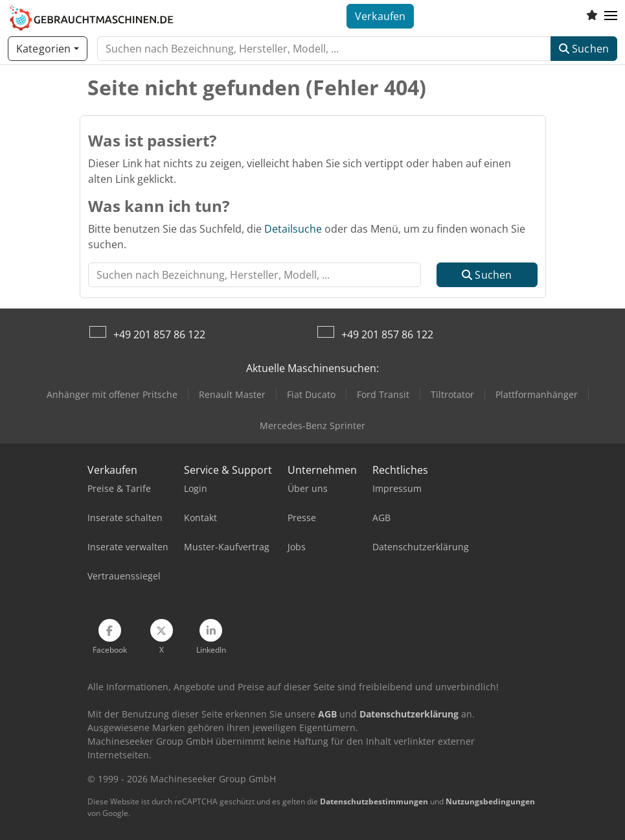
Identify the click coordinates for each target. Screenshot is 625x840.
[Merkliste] (592, 16)
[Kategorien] (48, 49)
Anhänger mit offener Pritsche (112, 394)
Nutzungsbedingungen (490, 801)
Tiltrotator (452, 394)
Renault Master (232, 394)
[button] (611, 16)
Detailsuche (293, 229)
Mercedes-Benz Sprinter (312, 426)
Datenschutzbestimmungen (374, 801)
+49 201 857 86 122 (159, 334)
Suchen (584, 49)
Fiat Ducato (311, 394)
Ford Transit (383, 394)
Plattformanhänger (537, 394)
